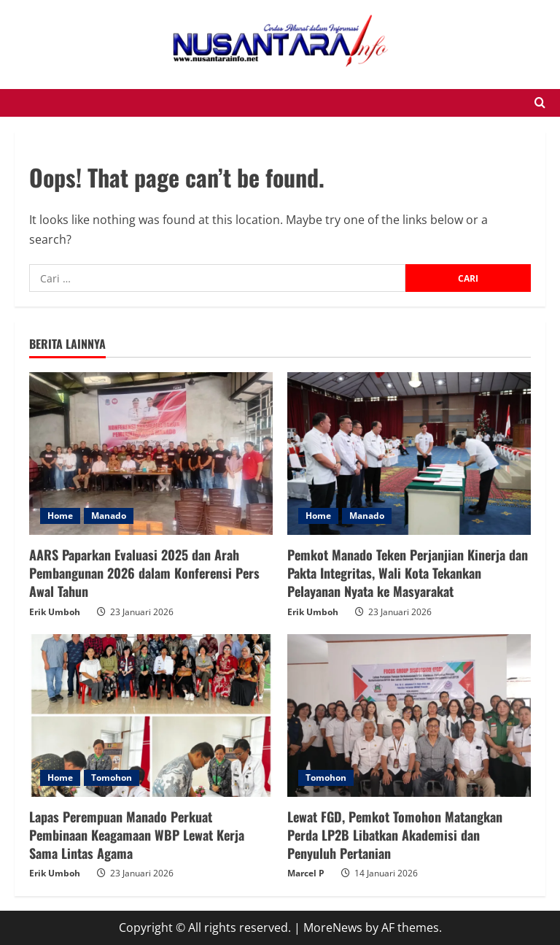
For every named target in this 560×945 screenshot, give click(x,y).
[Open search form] (540, 103)
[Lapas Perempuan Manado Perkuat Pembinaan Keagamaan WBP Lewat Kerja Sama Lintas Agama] (151, 715)
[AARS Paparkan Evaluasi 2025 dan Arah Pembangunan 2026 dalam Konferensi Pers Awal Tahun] (151, 454)
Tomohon (112, 778)
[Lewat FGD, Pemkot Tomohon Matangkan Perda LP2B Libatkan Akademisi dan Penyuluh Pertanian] (409, 715)
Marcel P (306, 873)
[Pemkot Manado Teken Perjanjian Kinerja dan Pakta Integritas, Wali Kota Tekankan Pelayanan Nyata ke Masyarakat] (409, 454)
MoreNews (333, 927)
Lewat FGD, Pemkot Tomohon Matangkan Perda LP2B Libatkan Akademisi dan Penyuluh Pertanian (395, 835)
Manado (109, 516)
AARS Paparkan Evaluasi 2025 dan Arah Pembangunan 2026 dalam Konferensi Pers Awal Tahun (144, 573)
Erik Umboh (55, 612)
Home (60, 516)
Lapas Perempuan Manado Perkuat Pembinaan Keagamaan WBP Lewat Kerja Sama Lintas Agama (137, 835)
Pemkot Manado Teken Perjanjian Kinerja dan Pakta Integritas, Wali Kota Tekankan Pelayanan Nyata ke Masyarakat (408, 573)
